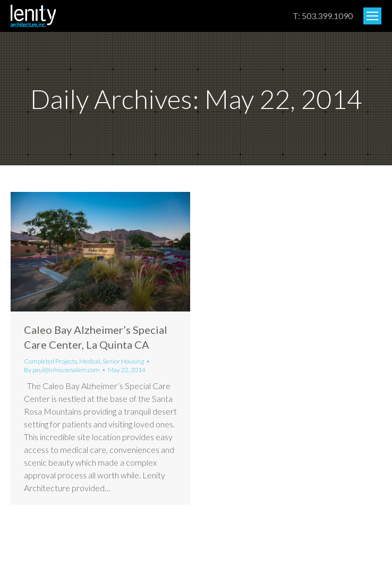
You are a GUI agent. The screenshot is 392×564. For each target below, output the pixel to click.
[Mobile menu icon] (372, 16)
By (62, 370)
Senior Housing (123, 361)
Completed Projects (50, 361)
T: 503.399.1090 (323, 16)
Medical (90, 361)
